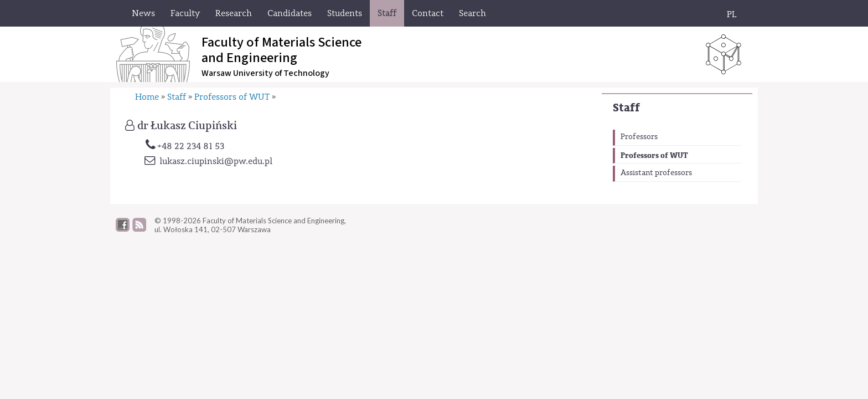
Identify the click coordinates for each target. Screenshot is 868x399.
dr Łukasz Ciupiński (187, 126)
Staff (626, 108)
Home (147, 97)
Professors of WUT (654, 155)
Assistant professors (656, 173)
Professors (639, 137)
